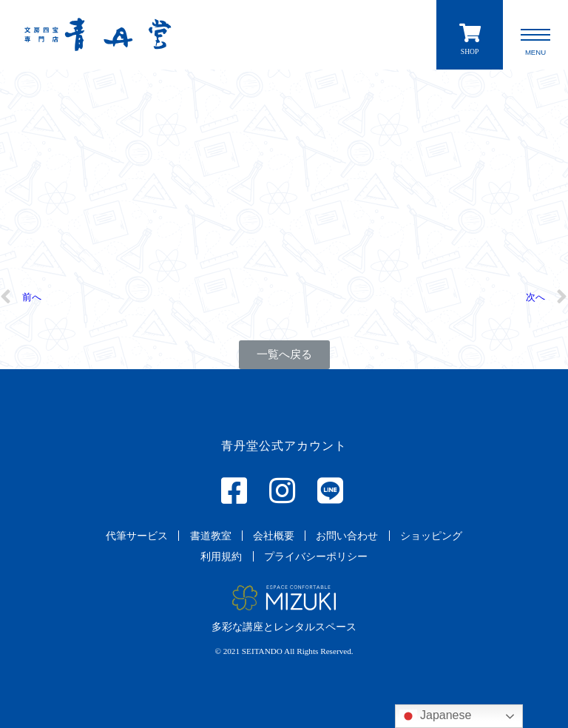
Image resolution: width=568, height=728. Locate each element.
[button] (284, 355)
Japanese (436, 716)
